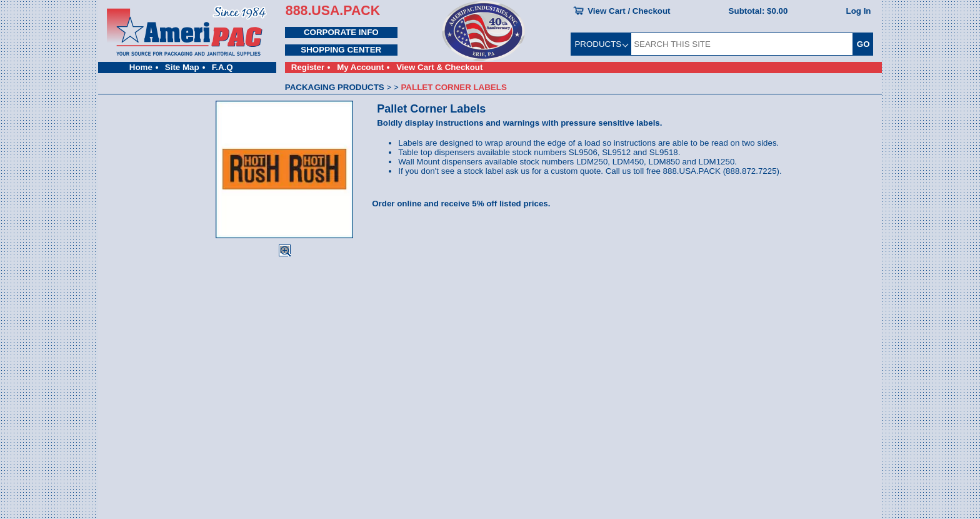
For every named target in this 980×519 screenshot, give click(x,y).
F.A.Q (222, 67)
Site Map (182, 67)
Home (141, 67)
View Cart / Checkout (629, 11)
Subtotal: (758, 11)
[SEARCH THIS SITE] (742, 44)
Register (308, 67)
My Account (360, 67)
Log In (859, 11)
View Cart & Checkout (439, 67)
